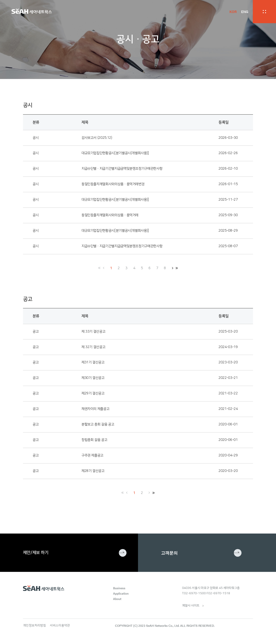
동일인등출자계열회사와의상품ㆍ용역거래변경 (113, 184)
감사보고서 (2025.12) (97, 138)
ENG (245, 12)
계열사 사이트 (191, 606)
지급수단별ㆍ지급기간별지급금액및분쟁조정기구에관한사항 (122, 169)
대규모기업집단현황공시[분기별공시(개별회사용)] (115, 153)
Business (119, 588)
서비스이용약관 (60, 625)
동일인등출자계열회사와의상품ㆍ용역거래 (110, 215)
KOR (233, 12)
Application (121, 593)
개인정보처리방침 (34, 625)
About (117, 599)
